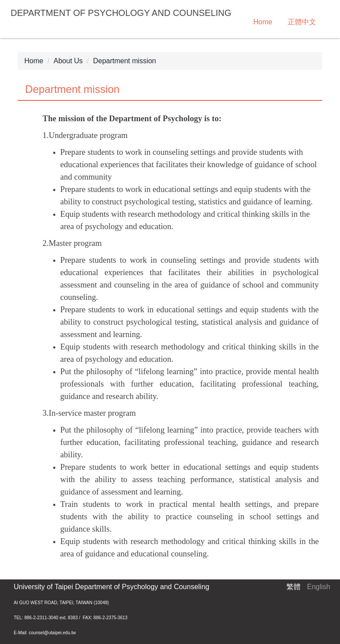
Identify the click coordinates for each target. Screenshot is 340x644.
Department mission (124, 61)
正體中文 (302, 22)
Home (263, 22)
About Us (68, 61)
